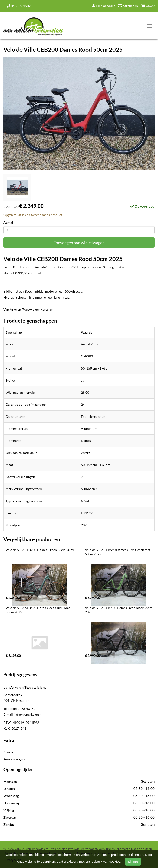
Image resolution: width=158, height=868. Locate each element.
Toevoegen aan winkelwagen (79, 243)
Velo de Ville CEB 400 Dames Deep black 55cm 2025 (119, 610)
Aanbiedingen (14, 759)
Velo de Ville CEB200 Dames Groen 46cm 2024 (40, 550)
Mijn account (104, 6)
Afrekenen (128, 6)
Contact (10, 752)
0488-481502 (19, 6)
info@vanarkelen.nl (28, 714)
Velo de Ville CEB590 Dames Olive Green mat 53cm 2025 (118, 552)
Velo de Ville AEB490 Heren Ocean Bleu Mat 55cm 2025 (38, 610)
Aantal (8, 222)
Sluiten (133, 862)
